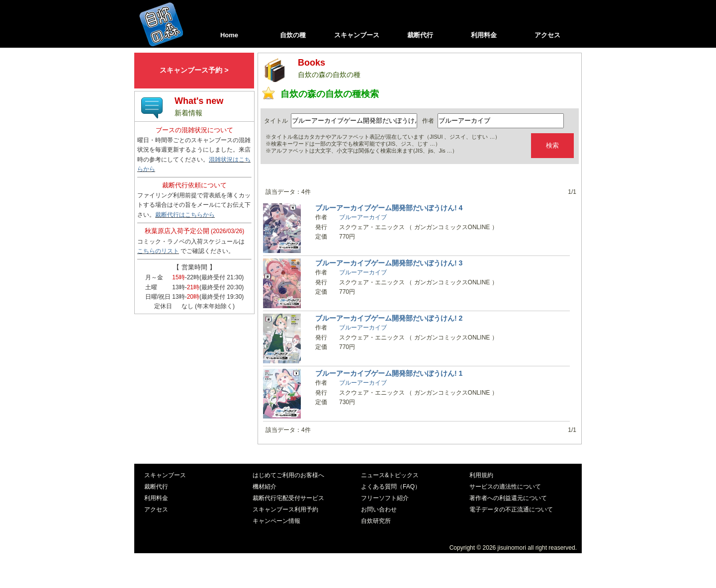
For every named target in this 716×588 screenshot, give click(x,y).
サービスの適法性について (505, 487)
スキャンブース (357, 35)
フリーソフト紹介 (385, 498)
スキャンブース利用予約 (285, 509)
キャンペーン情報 (276, 521)
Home (229, 35)
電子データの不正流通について (511, 509)
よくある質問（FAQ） (391, 487)
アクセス (547, 35)
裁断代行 (420, 35)
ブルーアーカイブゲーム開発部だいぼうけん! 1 (389, 373)
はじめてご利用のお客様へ (288, 475)
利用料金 (484, 35)
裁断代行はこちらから (185, 215)
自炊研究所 (376, 521)
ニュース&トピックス (390, 475)
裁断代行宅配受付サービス (288, 498)
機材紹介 (265, 487)
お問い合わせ (379, 509)
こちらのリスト (158, 251)
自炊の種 (293, 35)
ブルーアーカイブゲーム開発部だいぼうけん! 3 (389, 263)
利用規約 (481, 475)
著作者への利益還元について (508, 498)
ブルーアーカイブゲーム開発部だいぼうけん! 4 (389, 208)
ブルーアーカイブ (363, 217)
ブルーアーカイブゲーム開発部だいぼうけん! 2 (389, 318)
